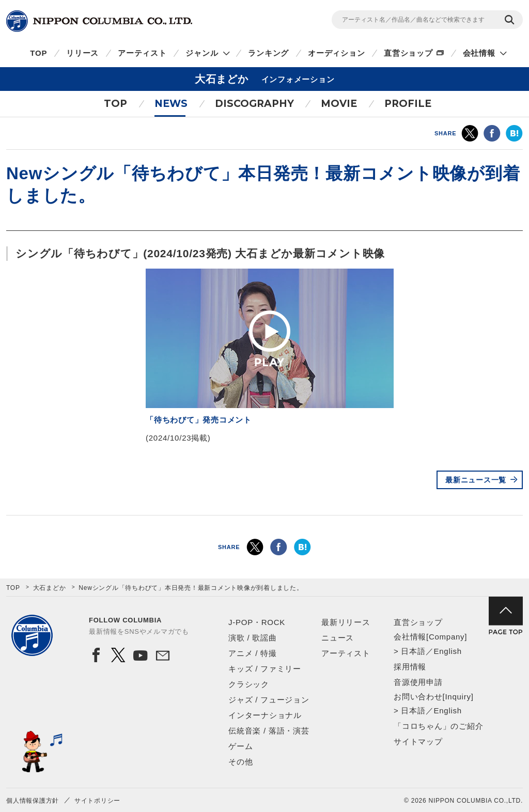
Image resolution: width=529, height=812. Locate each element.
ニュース (338, 638)
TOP (38, 53)
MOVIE (339, 104)
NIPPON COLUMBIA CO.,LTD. (99, 21)
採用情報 (410, 667)
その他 (240, 762)
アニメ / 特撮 (253, 653)
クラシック (249, 684)
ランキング (268, 53)
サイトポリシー (97, 801)
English (447, 651)
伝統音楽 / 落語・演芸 (269, 731)
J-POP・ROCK (257, 622)
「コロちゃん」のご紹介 (438, 726)
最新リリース (346, 622)
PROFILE (408, 104)
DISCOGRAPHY (254, 104)
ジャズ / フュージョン (269, 700)
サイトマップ (418, 741)
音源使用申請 (418, 682)
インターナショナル (265, 715)
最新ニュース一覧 (476, 480)
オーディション (336, 53)
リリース (82, 53)
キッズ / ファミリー (265, 669)
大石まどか (50, 588)
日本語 (413, 651)
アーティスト (142, 53)
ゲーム (240, 746)
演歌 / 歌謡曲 (253, 638)
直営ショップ (408, 53)
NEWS (171, 104)
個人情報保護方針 (33, 801)
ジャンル (202, 53)
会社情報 (479, 53)
